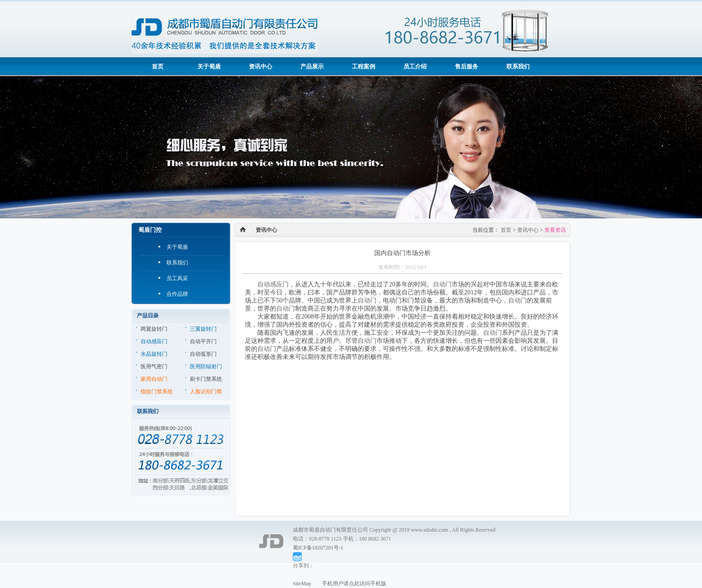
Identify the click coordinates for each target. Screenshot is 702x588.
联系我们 (518, 66)
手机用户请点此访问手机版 (349, 584)
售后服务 (467, 66)
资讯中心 (261, 66)
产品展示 (312, 66)
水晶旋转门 (154, 354)
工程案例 (364, 66)
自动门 (442, 284)
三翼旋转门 (203, 329)
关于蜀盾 (209, 66)
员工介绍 (415, 66)
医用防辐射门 (206, 366)
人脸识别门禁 (206, 392)
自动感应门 (154, 341)
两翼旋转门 (154, 329)
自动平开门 (203, 341)
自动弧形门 (203, 354)
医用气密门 (154, 366)
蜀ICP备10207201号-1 (318, 548)
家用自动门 (154, 379)
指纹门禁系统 (157, 392)
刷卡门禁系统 (206, 379)
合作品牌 (177, 294)
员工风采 (177, 278)
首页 (158, 66)
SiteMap (302, 584)
